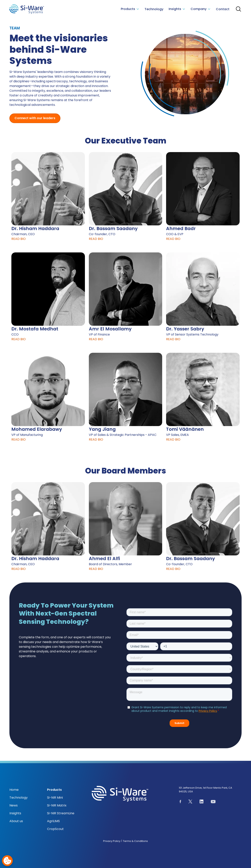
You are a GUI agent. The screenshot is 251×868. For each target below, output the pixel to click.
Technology (154, 9)
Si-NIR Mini (55, 798)
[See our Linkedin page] (202, 802)
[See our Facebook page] (180, 802)
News (14, 805)
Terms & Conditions (135, 841)
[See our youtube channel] (213, 802)
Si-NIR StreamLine (61, 813)
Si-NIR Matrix (57, 805)
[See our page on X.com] (190, 802)
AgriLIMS (53, 821)
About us (16, 821)
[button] (130, 9)
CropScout (55, 829)
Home (14, 790)
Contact (223, 9)
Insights (15, 813)
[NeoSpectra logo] (27, 9)
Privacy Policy (112, 841)
